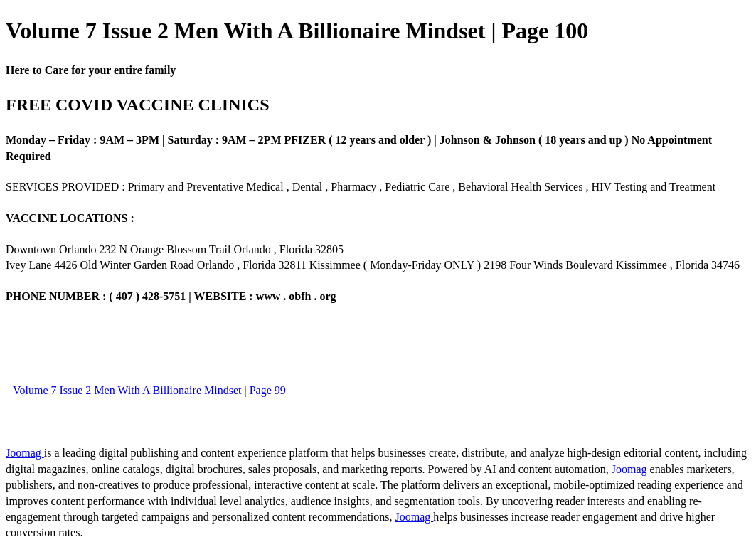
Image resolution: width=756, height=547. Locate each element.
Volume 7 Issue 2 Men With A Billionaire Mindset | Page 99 (149, 390)
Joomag (25, 453)
